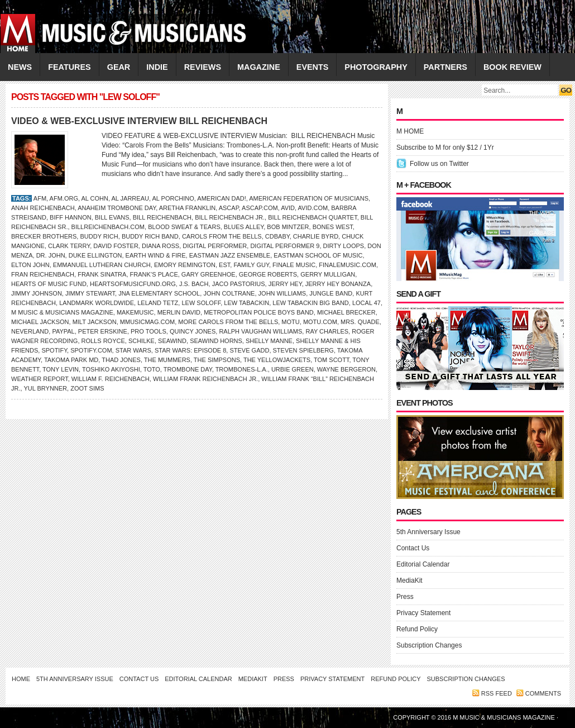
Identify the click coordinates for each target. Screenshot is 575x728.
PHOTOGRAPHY (376, 67)
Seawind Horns (216, 341)
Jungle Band (331, 293)
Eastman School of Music (318, 255)
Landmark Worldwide (97, 303)
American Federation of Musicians (309, 198)
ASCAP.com (260, 208)
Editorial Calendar (423, 564)
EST (224, 265)
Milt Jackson (95, 322)
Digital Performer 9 (285, 246)
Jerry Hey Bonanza (338, 284)
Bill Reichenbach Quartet (313, 217)
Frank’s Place (154, 274)
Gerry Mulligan (328, 274)
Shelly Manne (269, 341)
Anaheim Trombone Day (117, 208)
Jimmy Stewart (90, 293)
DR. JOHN (51, 255)
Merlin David (179, 312)
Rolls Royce (103, 341)
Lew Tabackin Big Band (311, 303)
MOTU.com (320, 322)
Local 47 (366, 303)
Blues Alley (244, 227)
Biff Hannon (71, 217)
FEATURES (70, 67)
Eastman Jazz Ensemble (230, 255)
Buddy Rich (99, 236)
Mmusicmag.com (147, 322)
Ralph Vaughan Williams (260, 331)
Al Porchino (173, 198)
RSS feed (497, 693)
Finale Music (294, 265)
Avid (288, 208)
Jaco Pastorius (239, 284)
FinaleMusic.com (348, 265)
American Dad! (221, 198)
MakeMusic (135, 312)
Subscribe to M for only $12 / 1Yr (445, 147)
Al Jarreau (130, 198)
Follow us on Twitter (439, 164)
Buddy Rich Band (150, 236)
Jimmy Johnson (37, 293)
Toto (152, 369)
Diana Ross (160, 246)
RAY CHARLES (327, 331)
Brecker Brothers (44, 236)
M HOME (410, 131)
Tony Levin (61, 369)
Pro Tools (148, 331)
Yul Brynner (45, 388)
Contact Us (413, 548)
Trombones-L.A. (242, 369)
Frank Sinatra (102, 274)
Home (21, 679)
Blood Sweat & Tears (184, 227)
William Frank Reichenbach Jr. (205, 379)
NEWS (20, 67)
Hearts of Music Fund (49, 284)
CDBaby (277, 236)
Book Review (512, 67)
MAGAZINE (259, 67)
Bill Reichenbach (162, 217)
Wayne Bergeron (346, 369)
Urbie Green (293, 369)
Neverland (30, 331)
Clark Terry (69, 246)
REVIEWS (203, 67)
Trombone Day (188, 369)
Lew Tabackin (246, 303)
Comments (543, 693)
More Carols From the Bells (228, 322)
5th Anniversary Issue (428, 532)
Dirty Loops (344, 246)
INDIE (157, 67)
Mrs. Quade (360, 322)
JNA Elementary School (159, 293)
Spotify (54, 350)
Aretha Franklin (187, 208)
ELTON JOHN (30, 265)
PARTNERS (445, 67)
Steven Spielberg (303, 350)
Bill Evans (112, 217)
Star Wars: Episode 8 (190, 350)
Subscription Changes (429, 645)
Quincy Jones (193, 331)
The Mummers (167, 360)
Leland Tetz (158, 303)
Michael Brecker (346, 312)
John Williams (282, 293)
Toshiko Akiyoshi (111, 369)
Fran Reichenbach (43, 274)
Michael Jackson (40, 322)
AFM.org (64, 198)
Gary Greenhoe (209, 274)
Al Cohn (95, 198)
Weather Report (40, 379)
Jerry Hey (285, 284)
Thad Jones (121, 360)
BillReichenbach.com (108, 227)
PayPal (63, 331)
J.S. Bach (194, 284)
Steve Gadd (249, 350)
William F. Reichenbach (111, 379)
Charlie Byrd (316, 236)
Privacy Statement (423, 613)
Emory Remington (185, 265)
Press (405, 597)
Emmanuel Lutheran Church (102, 265)
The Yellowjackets (277, 360)
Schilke (142, 341)
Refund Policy (417, 629)
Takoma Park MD (71, 360)
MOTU (290, 322)
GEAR (119, 67)
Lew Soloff (201, 303)
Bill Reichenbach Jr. (230, 217)
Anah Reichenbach (43, 208)
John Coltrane (229, 293)
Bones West (333, 227)
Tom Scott (331, 360)
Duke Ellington (95, 255)
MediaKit (409, 581)
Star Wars (133, 350)
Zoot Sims (87, 388)
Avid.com (313, 208)
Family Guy (251, 265)
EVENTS (313, 67)
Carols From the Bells (222, 236)
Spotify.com (91, 350)
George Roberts (268, 274)
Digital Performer (215, 246)
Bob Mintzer (288, 227)
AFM (40, 198)
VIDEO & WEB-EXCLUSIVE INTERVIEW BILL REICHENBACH (139, 121)
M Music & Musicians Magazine (62, 312)
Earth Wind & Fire (156, 255)
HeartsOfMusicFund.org (133, 284)
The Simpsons (217, 360)
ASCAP (229, 208)
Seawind (172, 341)
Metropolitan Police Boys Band (259, 312)
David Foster (116, 246)
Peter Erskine (103, 331)
